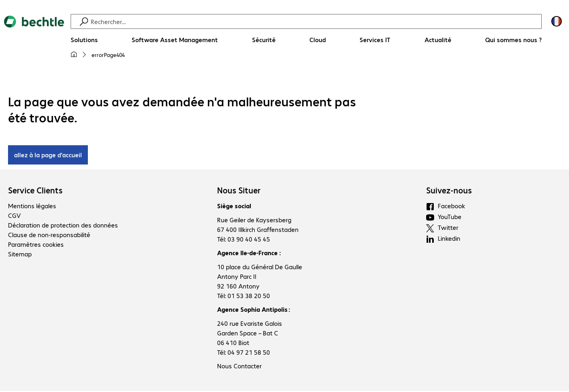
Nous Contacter (239, 367)
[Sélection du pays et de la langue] (557, 21)
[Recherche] (315, 21)
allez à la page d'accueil (48, 156)
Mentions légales (32, 207)
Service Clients (35, 191)
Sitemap (20, 255)
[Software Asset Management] (175, 40)
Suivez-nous (449, 191)
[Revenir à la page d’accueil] (34, 41)
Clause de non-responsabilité (49, 236)
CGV (14, 216)
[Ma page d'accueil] (74, 55)
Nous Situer (239, 191)
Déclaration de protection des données (63, 226)
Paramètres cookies (36, 245)
